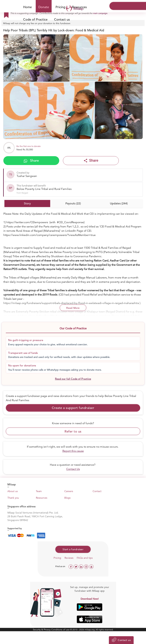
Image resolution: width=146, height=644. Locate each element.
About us (13, 491)
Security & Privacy (42, 630)
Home (27, 7)
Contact (97, 491)
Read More (73, 308)
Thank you (13, 498)
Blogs (67, 498)
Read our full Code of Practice (73, 379)
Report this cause (73, 451)
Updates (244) (119, 203)
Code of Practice (35, 19)
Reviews (69, 558)
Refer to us (73, 431)
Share (31, 161)
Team (39, 491)
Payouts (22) (73, 203)
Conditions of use (61, 630)
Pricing (60, 7)
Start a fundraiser (73, 549)
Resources (42, 498)
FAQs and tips (85, 558)
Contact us (62, 19)
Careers (69, 491)
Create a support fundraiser (73, 408)
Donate (44, 7)
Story (27, 203)
